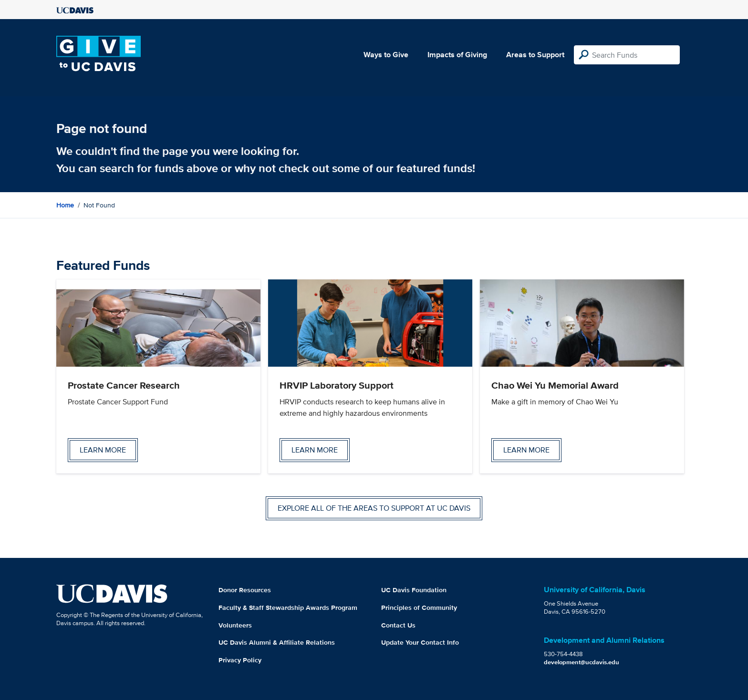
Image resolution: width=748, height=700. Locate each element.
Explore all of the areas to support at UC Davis (374, 508)
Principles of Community (419, 607)
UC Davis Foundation (414, 590)
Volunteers (235, 625)
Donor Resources (245, 590)
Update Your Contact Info (420, 642)
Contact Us (398, 625)
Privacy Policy (240, 660)
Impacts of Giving (457, 55)
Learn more (103, 450)
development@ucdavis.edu (582, 662)
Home (65, 205)
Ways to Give (386, 55)
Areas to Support (535, 55)
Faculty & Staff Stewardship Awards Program (288, 607)
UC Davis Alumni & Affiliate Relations (277, 642)
